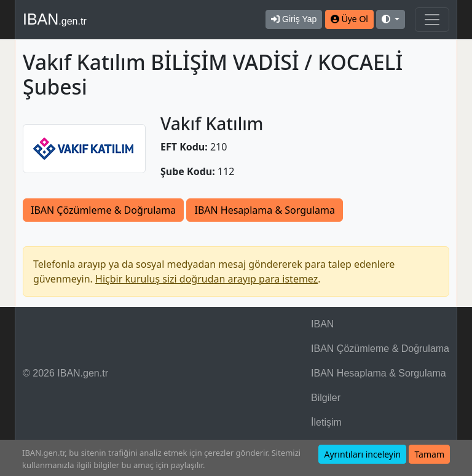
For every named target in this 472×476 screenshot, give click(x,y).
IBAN (55, 19)
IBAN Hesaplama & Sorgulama (264, 210)
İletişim (326, 422)
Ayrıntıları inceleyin (362, 454)
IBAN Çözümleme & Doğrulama (103, 210)
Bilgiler (326, 398)
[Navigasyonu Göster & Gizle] (432, 20)
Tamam (429, 454)
